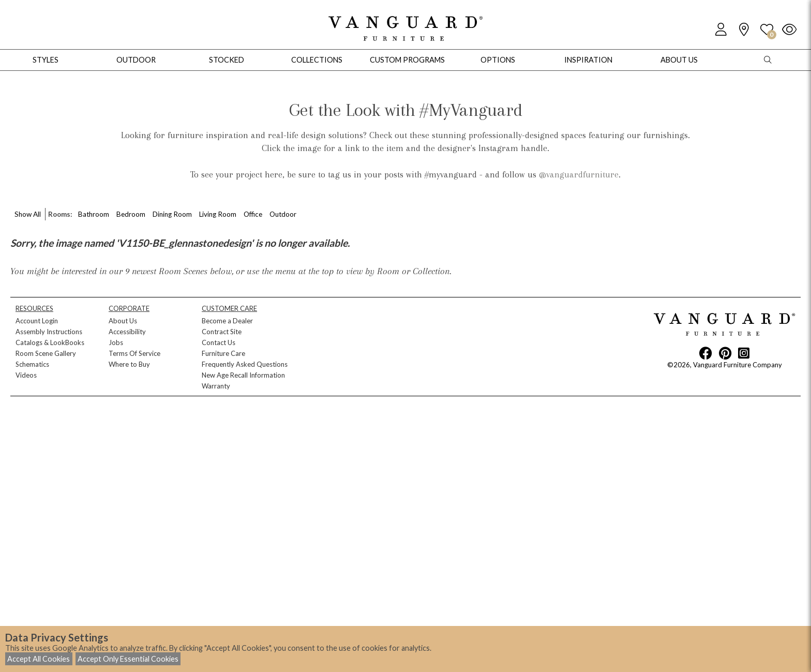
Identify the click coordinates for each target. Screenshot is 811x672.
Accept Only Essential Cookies (128, 659)
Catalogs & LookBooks (50, 342)
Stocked (227, 60)
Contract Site (222, 332)
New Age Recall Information (243, 375)
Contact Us (219, 342)
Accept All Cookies (39, 659)
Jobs (116, 342)
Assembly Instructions (49, 332)
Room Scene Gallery (46, 353)
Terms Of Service (134, 353)
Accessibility (127, 332)
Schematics (32, 364)
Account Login (37, 321)
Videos (26, 375)
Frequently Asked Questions (245, 364)
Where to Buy (129, 364)
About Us (123, 321)
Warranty (216, 386)
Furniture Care (223, 353)
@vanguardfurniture (579, 174)
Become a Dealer (227, 321)
